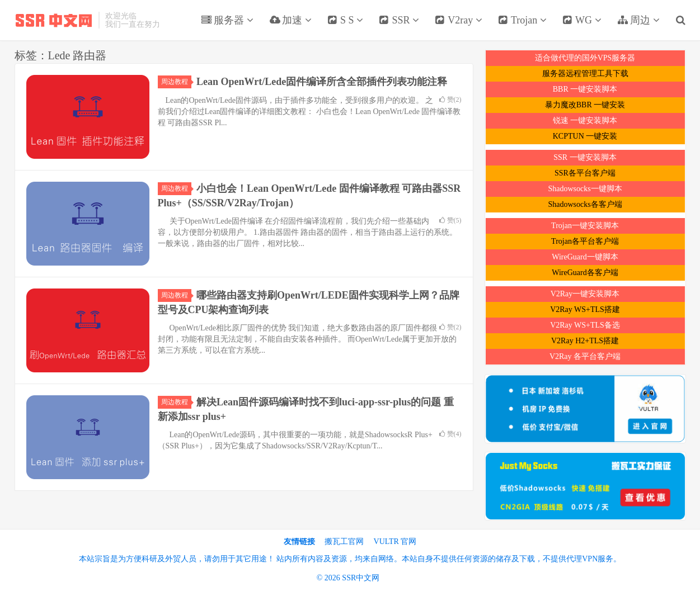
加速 (290, 20)
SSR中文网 (54, 20)
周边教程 (176, 82)
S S (346, 20)
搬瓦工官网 (344, 541)
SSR (399, 20)
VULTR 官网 (395, 541)
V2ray (459, 20)
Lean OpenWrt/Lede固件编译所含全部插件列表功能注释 (322, 82)
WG (582, 20)
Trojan (522, 20)
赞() (450, 100)
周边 (638, 20)
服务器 (227, 20)
